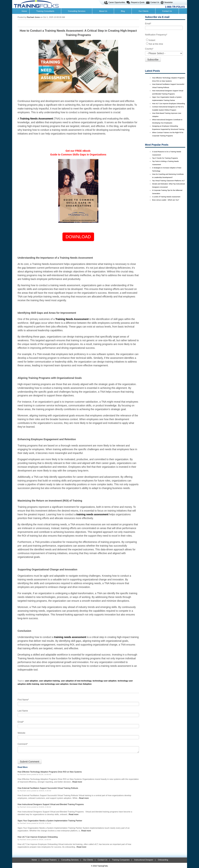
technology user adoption (105, 681)
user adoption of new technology (76, 681)
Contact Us (155, 2)
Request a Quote (138, 2)
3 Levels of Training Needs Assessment (166, 197)
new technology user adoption (54, 684)
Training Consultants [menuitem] (45, 11)
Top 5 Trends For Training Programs (165, 158)
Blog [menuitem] (123, 11)
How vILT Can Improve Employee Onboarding (169, 104)
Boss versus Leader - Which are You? (166, 200)
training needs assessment (92, 514)
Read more (77, 782)
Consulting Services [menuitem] (77, 11)
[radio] (165, 40)
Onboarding (163, 860)
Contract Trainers (49, 860)
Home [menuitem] (24, 11)
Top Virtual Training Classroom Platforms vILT (168, 181)
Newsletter (169, 2)
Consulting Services (70, 860)
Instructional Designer (144, 860)
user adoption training (49, 681)
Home (34, 860)
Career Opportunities (117, 2)
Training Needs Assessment (36, 119)
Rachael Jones (33, 17)
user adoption (32, 681)
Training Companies (121, 860)
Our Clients (88, 860)
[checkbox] (165, 42)
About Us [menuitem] (103, 11)
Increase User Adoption (81, 684)
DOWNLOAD (78, 237)
